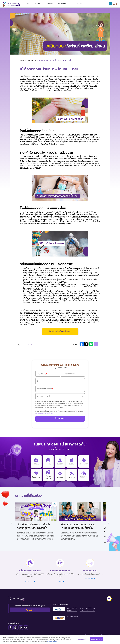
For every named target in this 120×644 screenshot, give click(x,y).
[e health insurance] (36, 461)
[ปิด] (117, 639)
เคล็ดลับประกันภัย (76, 4)
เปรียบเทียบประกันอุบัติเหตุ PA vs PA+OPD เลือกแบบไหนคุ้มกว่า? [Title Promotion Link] (78, 526)
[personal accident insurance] (60, 461)
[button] (35, 4)
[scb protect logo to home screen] (11, 4)
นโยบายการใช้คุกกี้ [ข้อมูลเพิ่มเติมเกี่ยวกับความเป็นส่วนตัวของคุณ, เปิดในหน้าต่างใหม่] (52, 642)
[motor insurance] (48, 461)
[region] (60, 639)
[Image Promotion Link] (36, 511)
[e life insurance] (84, 475)
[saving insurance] (84, 461)
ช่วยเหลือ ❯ (60, 581)
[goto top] (109, 599)
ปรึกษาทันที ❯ (30, 581)
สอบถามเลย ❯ (90, 579)
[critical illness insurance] (36, 475)
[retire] (72, 475)
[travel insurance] (72, 461)
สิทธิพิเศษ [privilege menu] (51, 4)
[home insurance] (48, 475)
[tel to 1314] (114, 4)
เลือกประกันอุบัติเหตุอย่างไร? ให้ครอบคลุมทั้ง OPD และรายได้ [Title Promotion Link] (34, 526)
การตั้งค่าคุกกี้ (82, 639)
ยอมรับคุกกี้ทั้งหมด (97, 639)
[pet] (60, 475)
